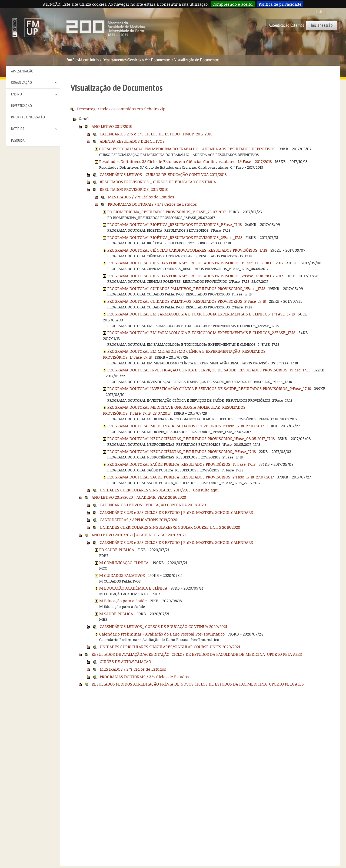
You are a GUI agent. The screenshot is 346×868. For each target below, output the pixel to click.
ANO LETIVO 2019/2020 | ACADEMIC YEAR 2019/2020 (139, 497)
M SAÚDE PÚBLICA (117, 614)
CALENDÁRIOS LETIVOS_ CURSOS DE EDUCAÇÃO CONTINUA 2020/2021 (163, 626)
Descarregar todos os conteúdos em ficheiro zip (121, 109)
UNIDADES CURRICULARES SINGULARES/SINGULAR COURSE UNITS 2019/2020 (170, 527)
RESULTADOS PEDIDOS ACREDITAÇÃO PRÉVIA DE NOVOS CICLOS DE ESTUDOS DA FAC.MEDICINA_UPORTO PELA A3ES (198, 684)
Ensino (16, 94)
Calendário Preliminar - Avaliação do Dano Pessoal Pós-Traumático (162, 634)
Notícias (18, 129)
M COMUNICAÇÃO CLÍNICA (124, 563)
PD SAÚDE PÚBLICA (117, 550)
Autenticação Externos (286, 25)
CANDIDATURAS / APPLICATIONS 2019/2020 (139, 520)
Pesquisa (18, 140)
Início (94, 60)
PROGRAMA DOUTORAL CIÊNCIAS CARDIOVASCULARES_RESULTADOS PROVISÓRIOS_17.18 (187, 250)
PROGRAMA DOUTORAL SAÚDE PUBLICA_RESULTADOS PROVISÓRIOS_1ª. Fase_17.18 (181, 464)
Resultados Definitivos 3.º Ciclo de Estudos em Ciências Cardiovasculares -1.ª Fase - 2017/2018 (185, 161)
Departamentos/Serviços (122, 60)
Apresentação (22, 71)
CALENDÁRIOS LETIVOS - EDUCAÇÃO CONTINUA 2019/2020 (153, 505)
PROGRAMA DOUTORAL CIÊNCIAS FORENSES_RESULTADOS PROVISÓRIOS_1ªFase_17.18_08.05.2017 (195, 263)
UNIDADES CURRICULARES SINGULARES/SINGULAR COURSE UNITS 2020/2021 (170, 647)
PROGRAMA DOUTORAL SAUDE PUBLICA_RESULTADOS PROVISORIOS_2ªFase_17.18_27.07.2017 (191, 477)
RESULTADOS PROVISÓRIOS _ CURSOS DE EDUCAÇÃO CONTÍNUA (158, 182)
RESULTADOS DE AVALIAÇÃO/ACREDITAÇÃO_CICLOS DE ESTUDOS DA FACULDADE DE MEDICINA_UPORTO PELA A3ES (197, 654)
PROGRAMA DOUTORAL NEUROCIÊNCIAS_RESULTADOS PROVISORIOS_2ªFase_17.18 (182, 451)
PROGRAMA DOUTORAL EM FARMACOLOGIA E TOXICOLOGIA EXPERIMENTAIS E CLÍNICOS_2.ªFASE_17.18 (201, 332)
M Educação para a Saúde (123, 601)
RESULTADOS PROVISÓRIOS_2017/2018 (134, 189)
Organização (21, 83)
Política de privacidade (280, 4)
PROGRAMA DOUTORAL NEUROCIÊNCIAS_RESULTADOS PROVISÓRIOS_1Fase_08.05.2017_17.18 (191, 438)
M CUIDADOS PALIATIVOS (122, 575)
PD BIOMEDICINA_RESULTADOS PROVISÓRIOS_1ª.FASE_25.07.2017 (167, 212)
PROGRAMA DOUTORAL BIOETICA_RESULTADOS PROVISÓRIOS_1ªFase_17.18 (174, 224)
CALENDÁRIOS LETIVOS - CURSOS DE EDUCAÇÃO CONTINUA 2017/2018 (163, 174)
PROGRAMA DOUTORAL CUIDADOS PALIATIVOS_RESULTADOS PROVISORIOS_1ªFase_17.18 (186, 288)
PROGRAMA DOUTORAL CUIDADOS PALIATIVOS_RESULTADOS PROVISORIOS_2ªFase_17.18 (187, 301)
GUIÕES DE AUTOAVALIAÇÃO (125, 661)
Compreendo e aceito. (233, 4)
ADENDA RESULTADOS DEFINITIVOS (132, 141)
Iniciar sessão (322, 25)
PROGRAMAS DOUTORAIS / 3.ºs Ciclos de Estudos (152, 204)
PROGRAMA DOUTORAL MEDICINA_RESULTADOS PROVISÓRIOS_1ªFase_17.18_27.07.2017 (186, 426)
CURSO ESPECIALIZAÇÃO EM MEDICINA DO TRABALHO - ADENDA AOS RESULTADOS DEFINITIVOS (187, 149)
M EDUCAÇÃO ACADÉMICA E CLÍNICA (133, 588)
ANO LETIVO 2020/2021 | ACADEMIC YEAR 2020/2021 (139, 535)
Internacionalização (28, 117)
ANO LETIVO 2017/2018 (112, 126)
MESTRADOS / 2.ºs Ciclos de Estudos (141, 197)
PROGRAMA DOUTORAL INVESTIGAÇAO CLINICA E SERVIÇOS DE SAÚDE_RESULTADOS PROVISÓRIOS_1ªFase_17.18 (209, 370)
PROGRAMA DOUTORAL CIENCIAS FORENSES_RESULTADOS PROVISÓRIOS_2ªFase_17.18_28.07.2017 (195, 276)
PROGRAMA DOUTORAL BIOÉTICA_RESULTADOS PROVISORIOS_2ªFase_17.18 (175, 237)
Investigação (21, 106)
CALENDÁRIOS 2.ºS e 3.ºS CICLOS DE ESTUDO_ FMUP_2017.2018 (156, 134)
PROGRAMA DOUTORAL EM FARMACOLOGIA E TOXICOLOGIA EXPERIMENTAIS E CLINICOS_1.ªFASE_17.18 (201, 314)
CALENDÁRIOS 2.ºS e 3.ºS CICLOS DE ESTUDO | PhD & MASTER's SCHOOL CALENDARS (176, 512)
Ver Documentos (158, 60)
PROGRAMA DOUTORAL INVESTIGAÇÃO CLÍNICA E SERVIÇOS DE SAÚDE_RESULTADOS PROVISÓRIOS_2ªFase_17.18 (209, 388)
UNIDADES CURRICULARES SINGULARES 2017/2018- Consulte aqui (159, 490)
